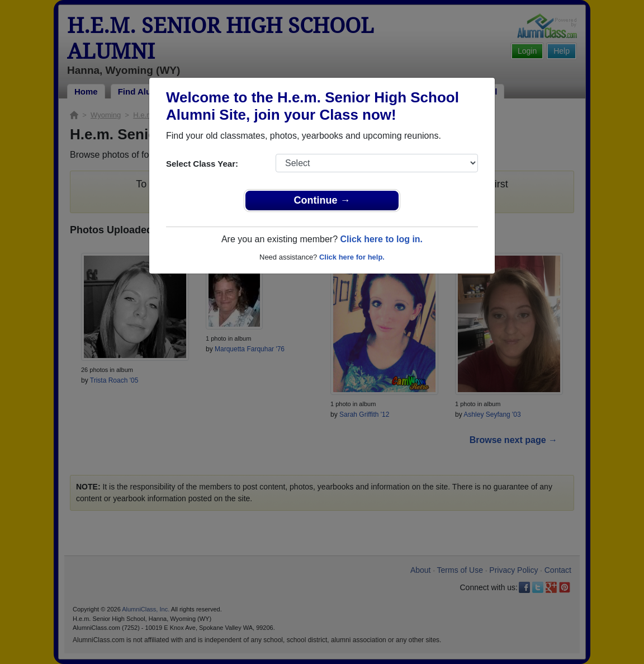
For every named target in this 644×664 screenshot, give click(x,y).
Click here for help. (352, 257)
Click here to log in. (381, 239)
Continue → (322, 200)
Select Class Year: (202, 164)
